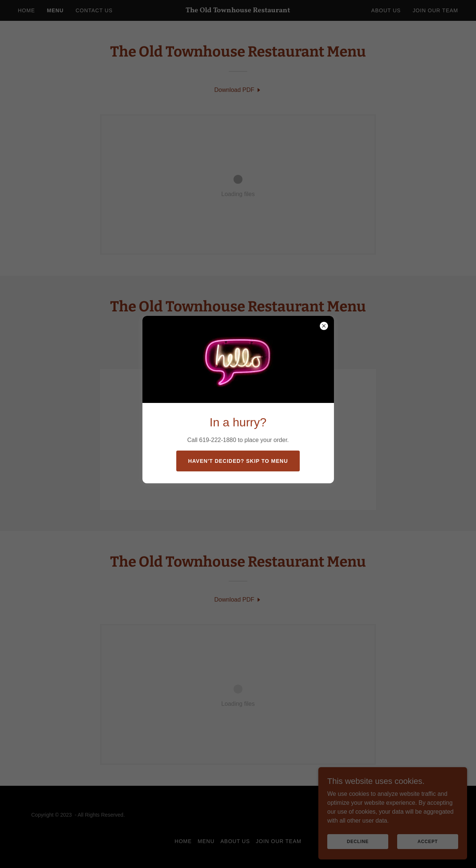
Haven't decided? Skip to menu (238, 461)
